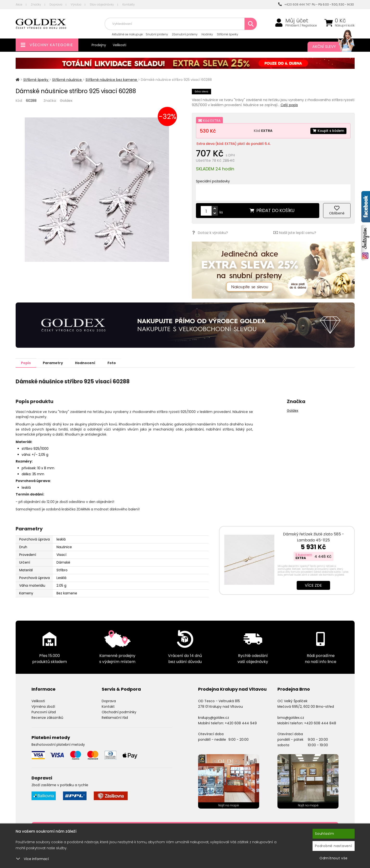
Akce (19, 4)
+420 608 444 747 (294, 4)
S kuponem (304, 554)
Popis (27, 363)
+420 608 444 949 (241, 723)
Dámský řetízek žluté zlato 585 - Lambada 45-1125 (314, 537)
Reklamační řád (115, 717)
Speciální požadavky (213, 181)
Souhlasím (325, 834)
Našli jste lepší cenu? (295, 233)
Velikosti (119, 45)
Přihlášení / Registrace (301, 26)
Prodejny (99, 45)
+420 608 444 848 (320, 723)
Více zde (313, 585)
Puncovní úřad (44, 712)
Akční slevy (329, 47)
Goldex (66, 100)
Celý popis (289, 105)
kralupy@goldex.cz (214, 717)
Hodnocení (89, 363)
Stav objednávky (102, 4)
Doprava (56, 4)
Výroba (76, 4)
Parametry (56, 363)
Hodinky (207, 34)
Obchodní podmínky (119, 712)
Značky (36, 4)
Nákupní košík (345, 26)
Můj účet (297, 21)
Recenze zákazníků (47, 717)
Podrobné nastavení (334, 846)
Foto (117, 363)
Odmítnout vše (334, 858)
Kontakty (129, 4)
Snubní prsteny (157, 34)
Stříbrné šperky (228, 34)
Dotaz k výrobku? (210, 233)
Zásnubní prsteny (185, 34)
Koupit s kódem (328, 131)
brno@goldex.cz (291, 717)
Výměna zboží (43, 706)
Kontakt (108, 706)
